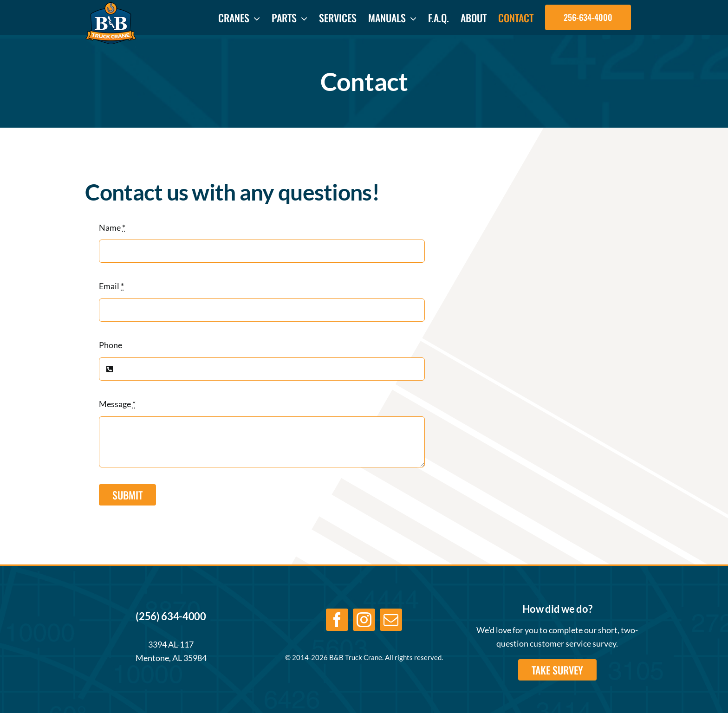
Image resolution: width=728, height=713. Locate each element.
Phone (110, 345)
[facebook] (337, 620)
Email (111, 286)
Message (117, 404)
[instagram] (364, 620)
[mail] (391, 620)
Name (112, 227)
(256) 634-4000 (171, 616)
